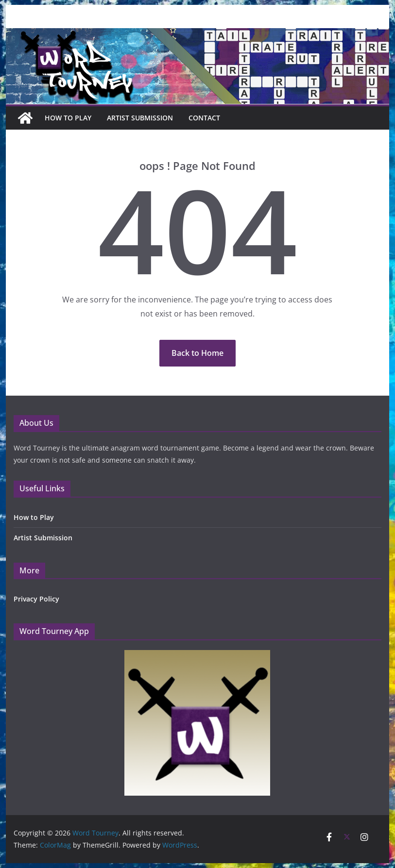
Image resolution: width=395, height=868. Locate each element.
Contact (204, 118)
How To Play (68, 118)
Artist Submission (140, 118)
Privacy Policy (36, 599)
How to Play (34, 517)
